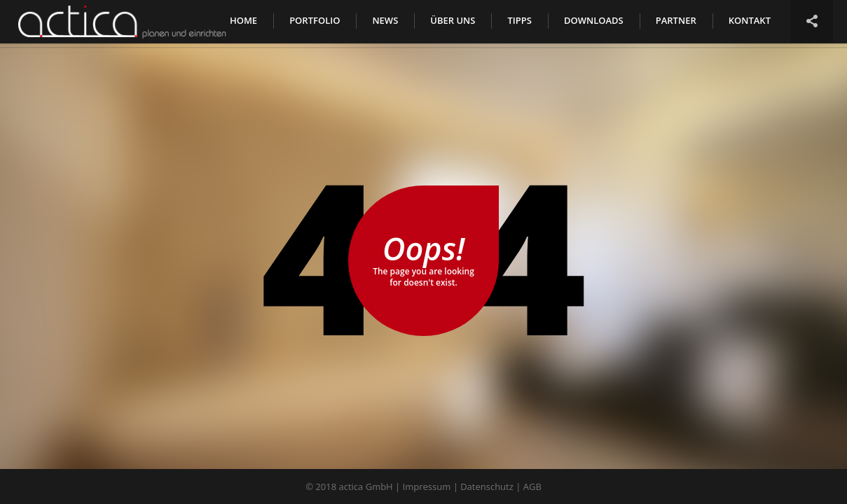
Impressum (427, 486)
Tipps (519, 20)
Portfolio (315, 20)
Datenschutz (487, 486)
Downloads (594, 20)
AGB (532, 486)
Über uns (453, 20)
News (385, 20)
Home (243, 20)
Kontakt (750, 20)
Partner (676, 20)
